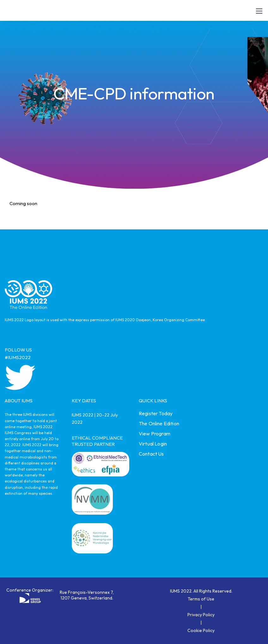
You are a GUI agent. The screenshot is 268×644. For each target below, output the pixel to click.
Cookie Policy (201, 630)
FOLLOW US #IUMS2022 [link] (18, 354)
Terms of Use (201, 599)
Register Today (156, 413)
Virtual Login (153, 444)
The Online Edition (159, 423)
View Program (155, 434)
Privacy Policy (201, 615)
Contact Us (151, 454)
